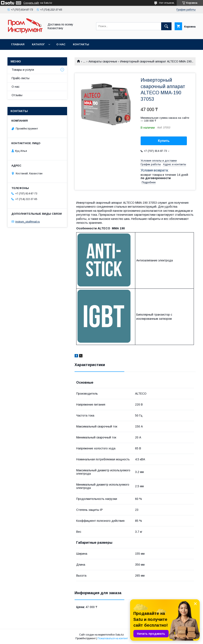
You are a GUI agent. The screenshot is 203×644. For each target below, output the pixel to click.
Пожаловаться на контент (113, 638)
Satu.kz (120, 635)
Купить (164, 141)
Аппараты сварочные (103, 61)
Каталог (38, 44)
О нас (61, 44)
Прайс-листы (21, 78)
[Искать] (166, 26)
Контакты (81, 44)
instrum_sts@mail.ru (28, 222)
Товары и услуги (23, 70)
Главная (18, 44)
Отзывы (17, 95)
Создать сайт (31, 3)
